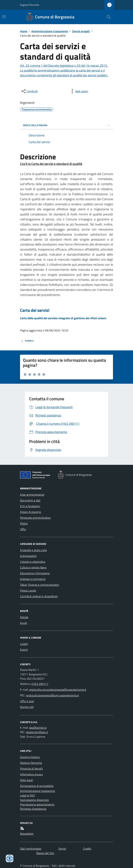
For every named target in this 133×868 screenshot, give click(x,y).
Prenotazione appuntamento (37, 804)
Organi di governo (31, 512)
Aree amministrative (32, 495)
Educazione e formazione (35, 573)
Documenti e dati (30, 500)
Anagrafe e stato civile (33, 550)
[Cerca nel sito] (107, 17)
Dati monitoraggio (31, 849)
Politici (24, 523)
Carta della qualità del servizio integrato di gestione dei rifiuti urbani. (63, 318)
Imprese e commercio (33, 579)
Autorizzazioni (28, 556)
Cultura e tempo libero (33, 567)
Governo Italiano (30, 757)
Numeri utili (27, 707)
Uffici (23, 529)
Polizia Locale (28, 590)
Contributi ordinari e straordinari (39, 596)
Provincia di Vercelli (31, 769)
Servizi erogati (81, 31)
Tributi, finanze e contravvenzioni (40, 585)
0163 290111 (40, 684)
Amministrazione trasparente (50, 31)
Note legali (26, 780)
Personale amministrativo (35, 518)
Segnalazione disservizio (34, 800)
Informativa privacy (32, 774)
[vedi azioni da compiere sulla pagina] (79, 91)
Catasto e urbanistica (33, 562)
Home (24, 31)
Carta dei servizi (35, 310)
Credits (87, 849)
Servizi (62, 849)
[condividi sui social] (29, 91)
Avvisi (24, 623)
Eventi (24, 650)
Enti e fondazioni (30, 506)
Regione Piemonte (30, 5)
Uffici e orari (27, 701)
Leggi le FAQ (27, 795)
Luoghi (24, 644)
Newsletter (27, 834)
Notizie (24, 617)
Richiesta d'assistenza (33, 809)
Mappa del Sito (45, 853)
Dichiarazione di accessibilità (37, 786)
